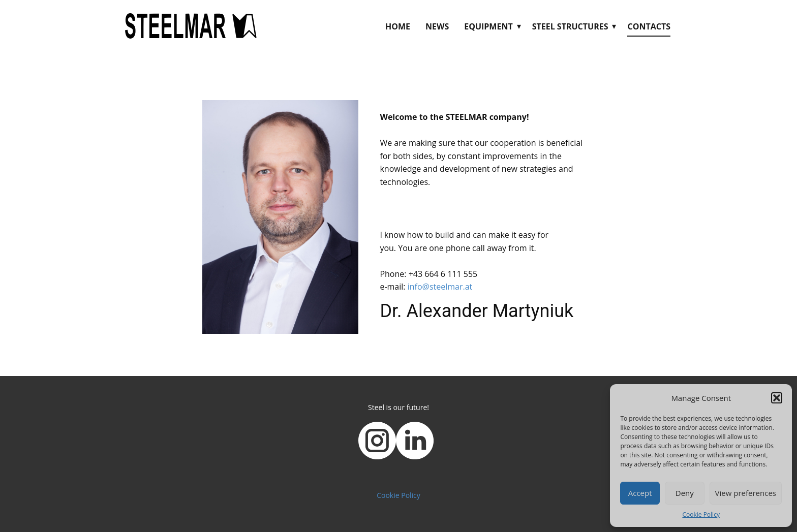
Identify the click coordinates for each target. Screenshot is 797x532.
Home (398, 26)
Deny (685, 493)
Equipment (488, 26)
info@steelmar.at (440, 287)
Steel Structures (570, 26)
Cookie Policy (701, 514)
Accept (640, 493)
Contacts (649, 26)
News (437, 26)
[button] (777, 398)
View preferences (746, 493)
